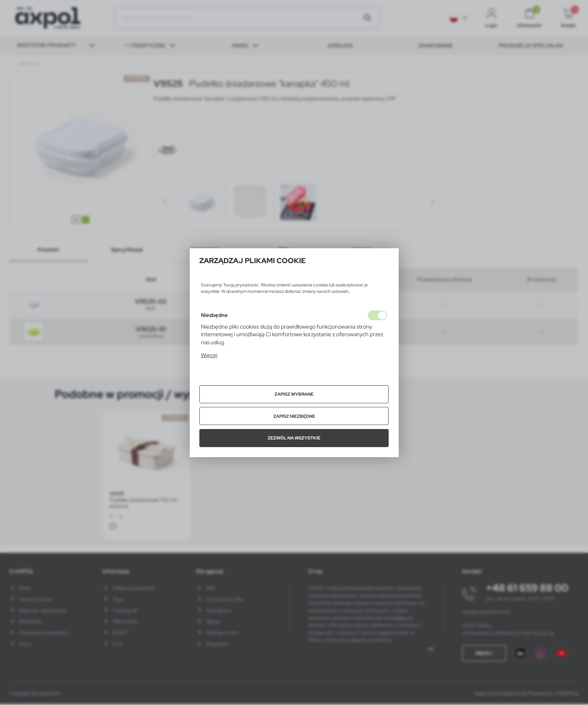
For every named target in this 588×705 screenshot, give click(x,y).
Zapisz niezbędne (294, 416)
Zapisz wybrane (294, 394)
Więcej (209, 355)
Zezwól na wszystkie (294, 438)
